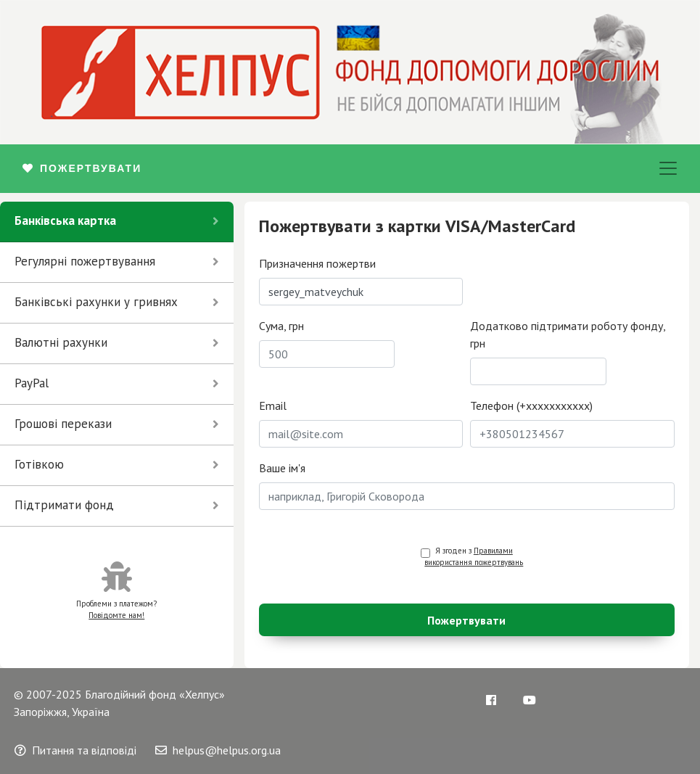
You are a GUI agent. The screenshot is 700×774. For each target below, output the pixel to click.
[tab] (117, 222)
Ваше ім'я (282, 468)
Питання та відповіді (75, 750)
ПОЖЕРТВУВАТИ (82, 168)
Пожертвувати (466, 620)
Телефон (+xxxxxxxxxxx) (531, 405)
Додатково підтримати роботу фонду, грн (568, 334)
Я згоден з (474, 557)
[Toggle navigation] (668, 168)
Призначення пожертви (317, 263)
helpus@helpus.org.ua (218, 750)
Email (273, 405)
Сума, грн (281, 326)
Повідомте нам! (116, 615)
